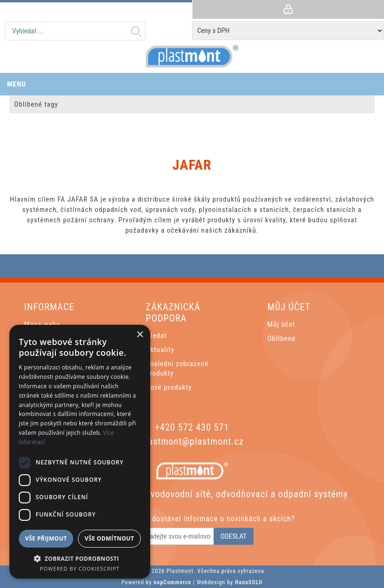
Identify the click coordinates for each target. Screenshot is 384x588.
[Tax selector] (288, 31)
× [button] (140, 335)
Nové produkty (169, 387)
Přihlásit (288, 9)
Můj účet (281, 324)
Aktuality (160, 350)
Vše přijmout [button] (46, 538)
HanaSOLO (249, 582)
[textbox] (75, 31)
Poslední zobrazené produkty (177, 368)
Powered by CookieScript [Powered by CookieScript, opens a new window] (80, 568)
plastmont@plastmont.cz (192, 441)
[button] (80, 558)
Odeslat (234, 536)
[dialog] (80, 452)
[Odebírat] (173, 536)
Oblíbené (282, 338)
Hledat (136, 31)
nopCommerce (172, 582)
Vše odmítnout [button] (109, 538)
